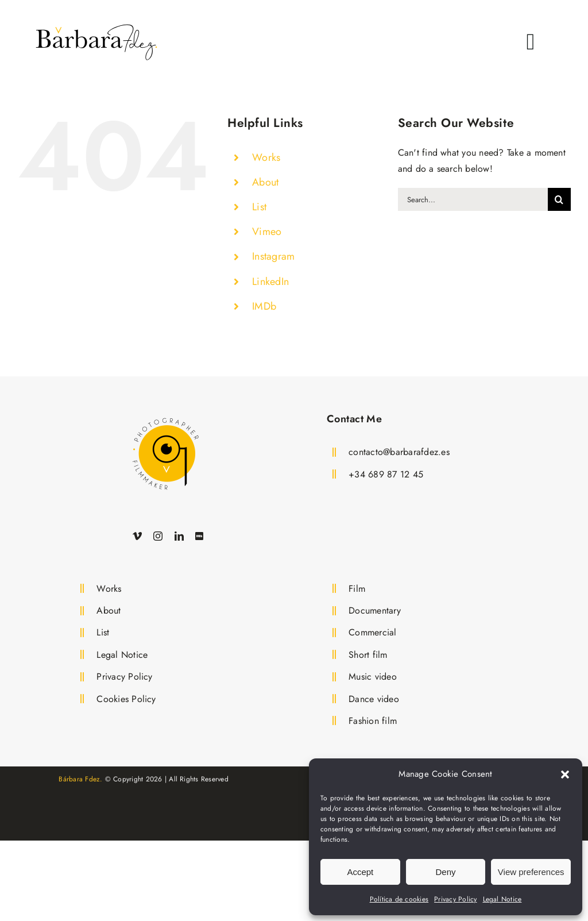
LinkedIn (270, 282)
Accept (360, 872)
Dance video (374, 699)
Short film (368, 655)
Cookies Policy (126, 699)
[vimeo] (137, 536)
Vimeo (267, 232)
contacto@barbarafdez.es (399, 452)
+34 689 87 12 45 (386, 474)
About (265, 182)
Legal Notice (502, 899)
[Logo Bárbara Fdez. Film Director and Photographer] (165, 415)
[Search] (559, 199)
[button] (565, 774)
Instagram (273, 256)
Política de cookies (399, 899)
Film (357, 589)
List (259, 207)
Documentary (375, 610)
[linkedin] (179, 536)
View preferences (531, 872)
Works (266, 157)
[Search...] (473, 199)
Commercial (372, 632)
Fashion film (373, 721)
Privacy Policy (455, 899)
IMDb (264, 306)
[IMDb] (199, 536)
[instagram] (158, 536)
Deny (445, 872)
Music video (373, 677)
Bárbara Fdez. (80, 779)
